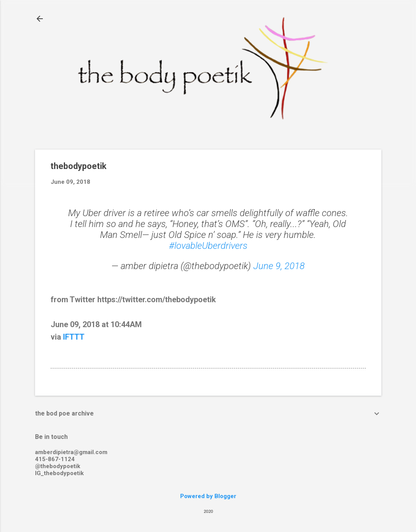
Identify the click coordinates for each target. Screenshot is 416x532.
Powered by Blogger (208, 496)
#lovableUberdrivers (208, 246)
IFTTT (74, 337)
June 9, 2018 (279, 266)
